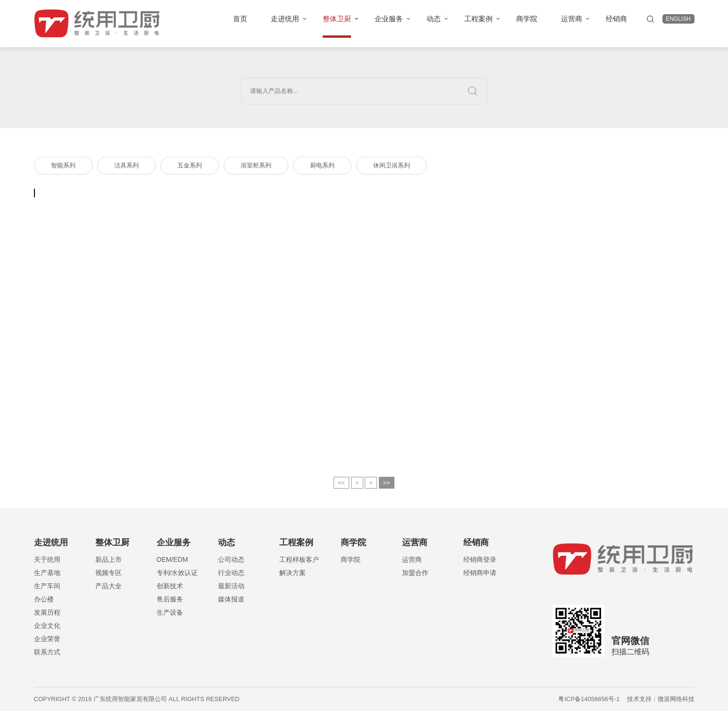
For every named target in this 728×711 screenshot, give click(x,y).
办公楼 (44, 599)
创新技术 (170, 586)
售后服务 (170, 599)
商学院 (351, 559)
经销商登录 (480, 559)
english (678, 19)
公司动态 (231, 559)
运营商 (412, 559)
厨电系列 (322, 167)
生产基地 (47, 573)
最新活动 (231, 586)
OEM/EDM (172, 559)
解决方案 (293, 573)
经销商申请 (480, 573)
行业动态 (231, 573)
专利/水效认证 (177, 573)
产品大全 (109, 586)
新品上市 (109, 559)
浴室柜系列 (256, 167)
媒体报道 (231, 599)
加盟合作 (415, 573)
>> (387, 487)
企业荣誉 (47, 639)
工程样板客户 (299, 559)
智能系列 (63, 167)
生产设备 (170, 612)
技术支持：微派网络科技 (661, 699)
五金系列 (190, 167)
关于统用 (47, 559)
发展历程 (47, 612)
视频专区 (109, 573)
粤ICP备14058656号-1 (589, 699)
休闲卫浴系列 (392, 167)
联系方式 (47, 652)
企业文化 (47, 626)
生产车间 (47, 586)
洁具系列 (126, 167)
